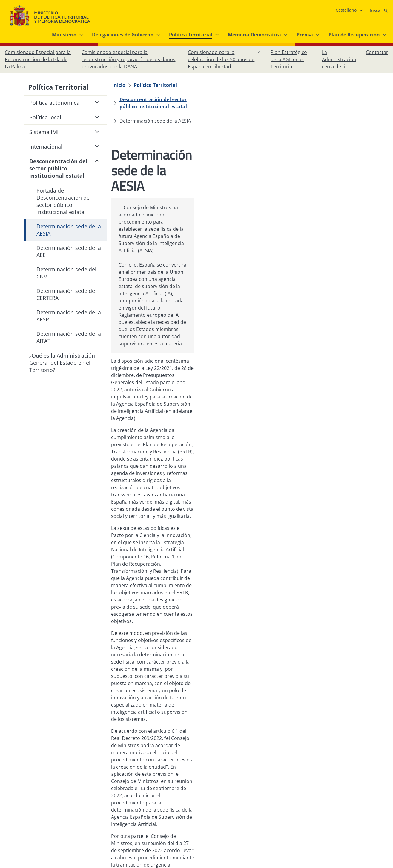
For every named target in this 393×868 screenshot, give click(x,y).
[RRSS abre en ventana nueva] (382, 802)
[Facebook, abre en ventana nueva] (334, 802)
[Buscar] (378, 10)
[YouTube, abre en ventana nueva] (370, 802)
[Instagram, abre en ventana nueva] (346, 802)
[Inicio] (122, 85)
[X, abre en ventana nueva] (358, 802)
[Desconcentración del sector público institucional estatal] (256, 85)
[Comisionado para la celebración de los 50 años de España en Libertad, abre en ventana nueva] (224, 59)
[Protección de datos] (193, 802)
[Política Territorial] (158, 85)
